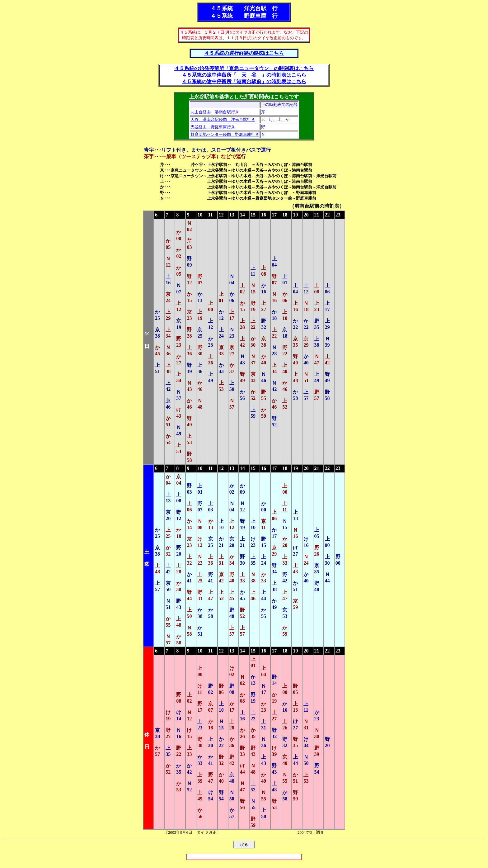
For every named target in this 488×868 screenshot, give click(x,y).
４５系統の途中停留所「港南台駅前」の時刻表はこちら (244, 81)
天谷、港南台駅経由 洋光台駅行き (223, 119)
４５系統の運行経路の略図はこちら (244, 53)
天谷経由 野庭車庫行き (213, 127)
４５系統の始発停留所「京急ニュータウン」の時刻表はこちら (244, 68)
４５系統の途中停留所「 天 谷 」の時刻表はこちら (244, 75)
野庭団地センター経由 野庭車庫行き (225, 134)
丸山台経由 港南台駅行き (215, 112)
